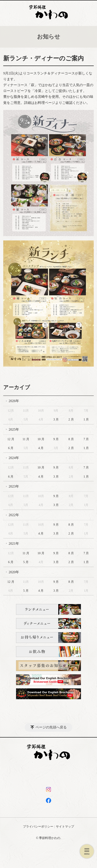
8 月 (71, 439)
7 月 (86, 439)
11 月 (26, 439)
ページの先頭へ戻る (51, 727)
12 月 (11, 439)
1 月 (86, 420)
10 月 (41, 439)
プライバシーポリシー (38, 827)
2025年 (14, 429)
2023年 (14, 486)
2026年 (14, 401)
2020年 (14, 572)
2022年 (14, 515)
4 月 (41, 448)
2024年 (14, 458)
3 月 (56, 420)
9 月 (56, 439)
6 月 (11, 448)
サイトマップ (65, 827)
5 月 (26, 562)
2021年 (14, 544)
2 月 (71, 420)
